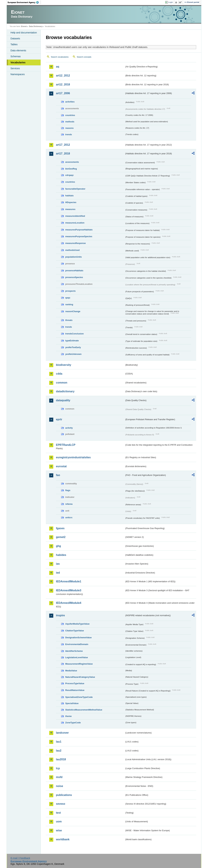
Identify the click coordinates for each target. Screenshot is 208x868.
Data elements (18, 50)
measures (70, 209)
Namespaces (18, 74)
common (62, 383)
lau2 (59, 751)
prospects (70, 291)
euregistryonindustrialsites (73, 457)
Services (15, 68)
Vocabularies (18, 62)
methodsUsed (72, 250)
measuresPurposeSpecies (79, 236)
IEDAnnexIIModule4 (69, 603)
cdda (59, 374)
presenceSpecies (74, 277)
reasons (69, 128)
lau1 (59, 742)
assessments (72, 162)
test (58, 813)
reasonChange (73, 311)
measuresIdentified (75, 216)
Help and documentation (24, 33)
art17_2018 (63, 154)
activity (69, 428)
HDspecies (71, 202)
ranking (69, 304)
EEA (24, 2)
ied (58, 573)
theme (68, 716)
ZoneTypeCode (73, 723)
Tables (14, 44)
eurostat (61, 466)
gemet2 (61, 537)
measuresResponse (76, 243)
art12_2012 (63, 76)
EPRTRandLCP (66, 445)
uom (59, 821)
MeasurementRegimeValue (79, 664)
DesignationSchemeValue (78, 637)
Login (171, 2)
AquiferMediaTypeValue (77, 624)
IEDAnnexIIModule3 (69, 590)
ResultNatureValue (75, 690)
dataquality (63, 400)
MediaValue (71, 671)
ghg (58, 546)
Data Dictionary (36, 26)
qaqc (68, 298)
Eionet (24, 26)
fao (58, 475)
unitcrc (69, 517)
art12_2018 (63, 84)
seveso (61, 804)
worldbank (63, 839)
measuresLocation (75, 223)
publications (64, 795)
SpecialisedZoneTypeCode (79, 697)
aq (58, 67)
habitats (69, 196)
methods (70, 122)
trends (69, 134)
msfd (59, 777)
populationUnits (73, 257)
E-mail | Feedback (20, 858)
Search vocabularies (60, 57)
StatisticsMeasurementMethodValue (84, 710)
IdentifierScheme (74, 651)
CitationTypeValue (75, 631)
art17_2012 (63, 145)
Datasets (15, 38)
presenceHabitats (74, 271)
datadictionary (65, 391)
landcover (62, 733)
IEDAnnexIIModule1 (69, 581)
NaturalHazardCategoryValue (80, 677)
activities (70, 102)
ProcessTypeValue (75, 683)
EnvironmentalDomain (77, 644)
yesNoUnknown (73, 354)
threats (69, 320)
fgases (60, 528)
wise (59, 830)
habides (61, 555)
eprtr (59, 419)
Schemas (16, 56)
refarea (69, 504)
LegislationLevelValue (77, 657)
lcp (58, 768)
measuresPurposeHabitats (79, 230)
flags (68, 490)
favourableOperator (75, 189)
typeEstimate (72, 341)
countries (70, 115)
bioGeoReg (71, 169)
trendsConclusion (74, 334)
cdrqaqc (70, 175)
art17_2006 (63, 93)
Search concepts (84, 57)
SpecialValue (72, 703)
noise (60, 786)
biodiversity (64, 365)
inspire (60, 615)
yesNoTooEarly (73, 347)
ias (58, 564)
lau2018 (61, 759)
